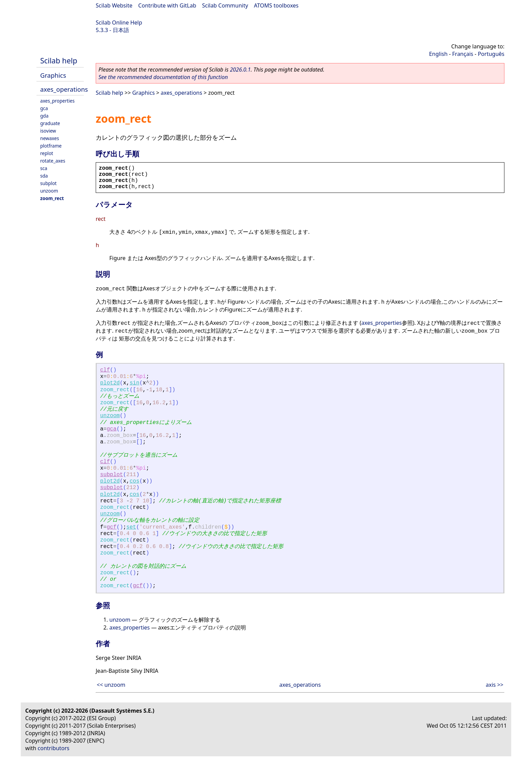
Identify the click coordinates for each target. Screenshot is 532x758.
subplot (48, 183)
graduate (50, 123)
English (438, 54)
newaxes (50, 138)
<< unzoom (111, 685)
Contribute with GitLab (167, 5)
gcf (112, 527)
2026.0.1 (240, 70)
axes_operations (64, 89)
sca (44, 168)
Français (463, 54)
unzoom (49, 191)
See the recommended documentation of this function (163, 77)
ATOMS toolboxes (276, 5)
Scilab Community (225, 5)
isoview (48, 131)
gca (44, 108)
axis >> (495, 685)
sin (134, 383)
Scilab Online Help (119, 22)
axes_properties (57, 101)
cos (134, 481)
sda (44, 176)
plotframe (51, 146)
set (131, 527)
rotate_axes (53, 161)
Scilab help (59, 60)
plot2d (110, 383)
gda (44, 116)
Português (491, 54)
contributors (54, 748)
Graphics (53, 75)
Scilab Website (114, 5)
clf (105, 370)
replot (47, 153)
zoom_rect (52, 198)
